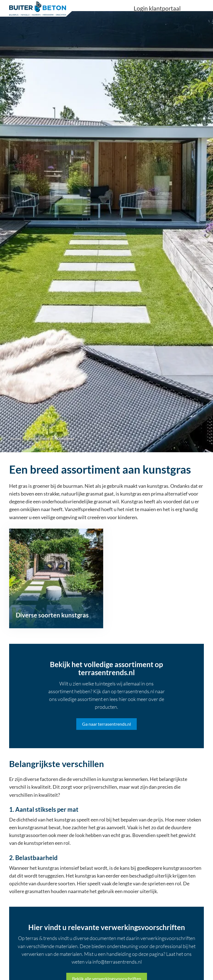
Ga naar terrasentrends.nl (106, 724)
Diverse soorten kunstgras (52, 615)
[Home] (38, 8)
